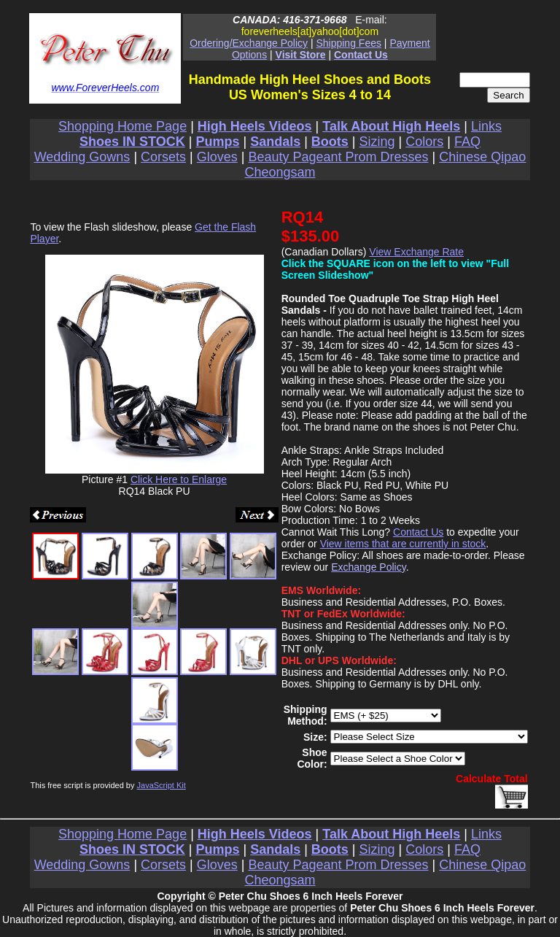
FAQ (467, 142)
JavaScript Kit (162, 785)
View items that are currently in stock (403, 544)
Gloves (217, 157)
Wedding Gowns (82, 157)
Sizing (377, 142)
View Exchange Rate (416, 252)
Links (486, 126)
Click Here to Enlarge (179, 479)
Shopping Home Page (122, 126)
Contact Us (418, 532)
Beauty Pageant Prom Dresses (338, 157)
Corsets (163, 157)
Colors (424, 142)
